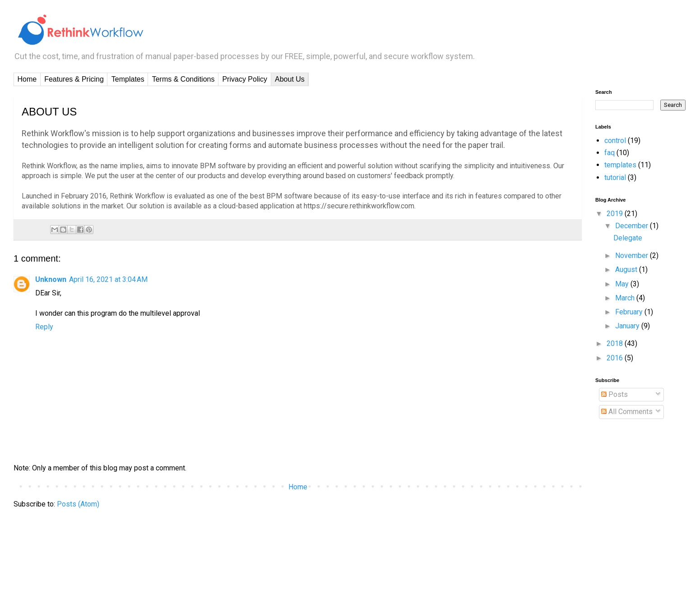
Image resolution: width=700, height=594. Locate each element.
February (630, 312)
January (628, 326)
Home (27, 79)
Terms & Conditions (183, 79)
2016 (616, 358)
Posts (614, 394)
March (626, 298)
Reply (44, 327)
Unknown (51, 279)
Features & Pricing (74, 79)
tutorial (615, 177)
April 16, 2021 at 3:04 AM (108, 279)
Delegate (628, 238)
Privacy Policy (245, 79)
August (627, 269)
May (623, 284)
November (633, 256)
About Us (290, 79)
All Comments (627, 412)
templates (620, 165)
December (633, 226)
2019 (616, 214)
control (615, 140)
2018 (616, 343)
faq (610, 153)
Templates (128, 79)
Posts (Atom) (78, 504)
